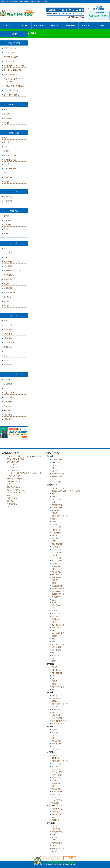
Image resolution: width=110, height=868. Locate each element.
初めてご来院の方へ (12, 57)
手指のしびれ (9, 197)
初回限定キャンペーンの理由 (15, 66)
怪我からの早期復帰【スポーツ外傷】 (67, 491)
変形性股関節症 (10, 293)
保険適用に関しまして (12, 75)
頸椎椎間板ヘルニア (12, 262)
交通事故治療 (71, 26)
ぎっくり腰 (8, 253)
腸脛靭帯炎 (8, 365)
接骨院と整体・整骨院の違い (15, 86)
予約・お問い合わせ (12, 95)
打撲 (54, 468)
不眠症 (55, 630)
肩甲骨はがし (12, 504)
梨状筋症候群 (9, 279)
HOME (8, 26)
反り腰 (6, 284)
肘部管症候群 (9, 234)
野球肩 (6, 164)
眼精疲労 (56, 513)
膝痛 (6, 321)
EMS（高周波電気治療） (17, 459)
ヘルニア (7, 257)
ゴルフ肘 (7, 220)
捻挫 (6, 356)
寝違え (55, 536)
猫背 (6, 173)
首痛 (6, 147)
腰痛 (6, 249)
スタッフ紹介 (24, 26)
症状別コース (55, 26)
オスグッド (8, 325)
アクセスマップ (13, 462)
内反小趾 (7, 406)
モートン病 (57, 527)
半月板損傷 (8, 329)
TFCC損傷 (8, 347)
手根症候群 (8, 201)
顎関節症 (7, 114)
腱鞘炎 (55, 636)
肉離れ (55, 502)
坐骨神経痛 (8, 266)
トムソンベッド (13, 467)
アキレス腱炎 (9, 393)
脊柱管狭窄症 (9, 275)
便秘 (54, 494)
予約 (102, 26)
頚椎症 (6, 151)
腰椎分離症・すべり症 (12, 271)
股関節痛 (7, 297)
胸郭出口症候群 (58, 476)
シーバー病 (8, 402)
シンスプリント (10, 351)
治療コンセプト (10, 61)
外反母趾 (7, 410)
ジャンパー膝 (9, 343)
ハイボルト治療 (13, 470)
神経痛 (6, 123)
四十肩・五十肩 (10, 155)
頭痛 (6, 110)
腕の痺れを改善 (10, 160)
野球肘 (6, 229)
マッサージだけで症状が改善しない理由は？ (15, 80)
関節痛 (6, 182)
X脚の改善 (8, 338)
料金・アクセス (39, 26)
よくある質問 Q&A (11, 90)
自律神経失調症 (58, 633)
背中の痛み (8, 177)
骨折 (54, 519)
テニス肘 (7, 225)
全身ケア (10, 484)
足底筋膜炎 (8, 384)
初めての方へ (86, 26)
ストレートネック (11, 169)
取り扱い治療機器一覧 (12, 70)
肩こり (6, 142)
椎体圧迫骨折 (57, 575)
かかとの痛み (9, 397)
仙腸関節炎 (8, 288)
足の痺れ (7, 380)
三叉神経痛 (8, 118)
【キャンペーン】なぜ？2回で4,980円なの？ (24, 456)
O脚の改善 (8, 334)
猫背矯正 (10, 501)
